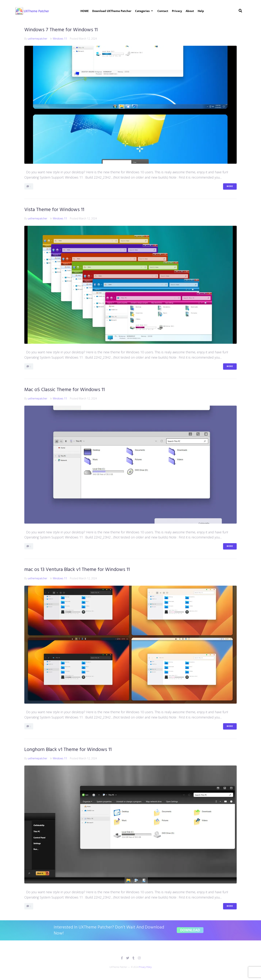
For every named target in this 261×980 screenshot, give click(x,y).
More (230, 186)
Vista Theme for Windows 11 (55, 210)
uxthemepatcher (37, 39)
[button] (144, 11)
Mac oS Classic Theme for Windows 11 (65, 390)
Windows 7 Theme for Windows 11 (62, 30)
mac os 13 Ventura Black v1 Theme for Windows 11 (78, 570)
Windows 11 (60, 39)
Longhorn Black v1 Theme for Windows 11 (69, 750)
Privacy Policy (145, 967)
